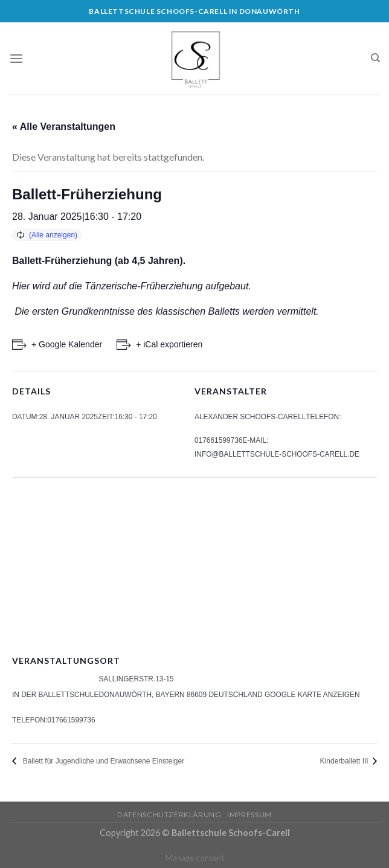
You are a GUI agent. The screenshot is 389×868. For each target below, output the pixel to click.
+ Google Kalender (67, 344)
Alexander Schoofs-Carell (250, 417)
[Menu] (16, 58)
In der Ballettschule (55, 695)
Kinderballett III (345, 761)
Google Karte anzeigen (312, 695)
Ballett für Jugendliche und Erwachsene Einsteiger (101, 761)
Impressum (249, 815)
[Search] (375, 58)
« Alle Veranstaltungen (64, 127)
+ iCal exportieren (169, 344)
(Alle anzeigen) (53, 235)
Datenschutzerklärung (169, 815)
